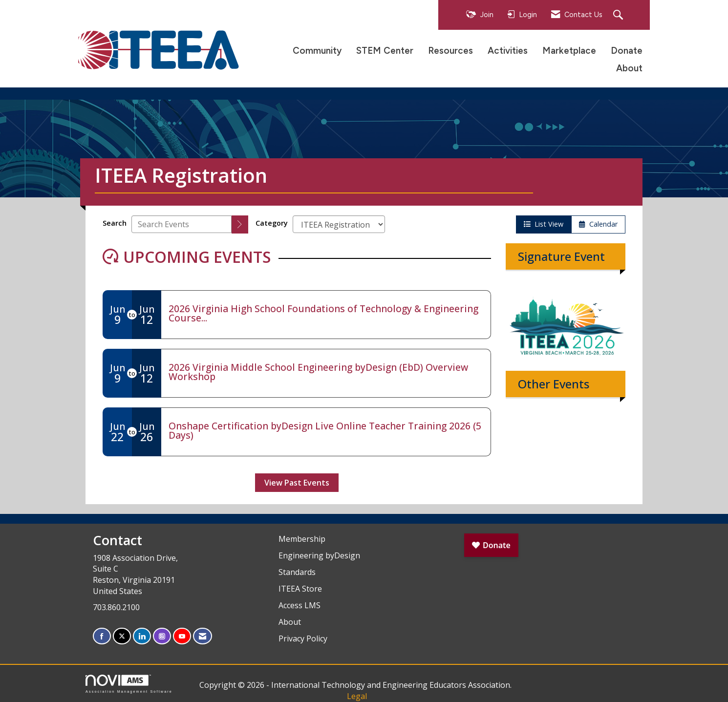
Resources (450, 51)
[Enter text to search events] (182, 224)
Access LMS (300, 605)
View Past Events (297, 483)
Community (317, 51)
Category (272, 223)
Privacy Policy (303, 638)
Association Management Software (129, 684)
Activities (508, 51)
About (629, 68)
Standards (297, 572)
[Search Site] (619, 15)
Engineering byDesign (319, 555)
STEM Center (385, 51)
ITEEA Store (300, 589)
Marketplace (569, 51)
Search (115, 223)
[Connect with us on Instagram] (162, 636)
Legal (357, 696)
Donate (627, 51)
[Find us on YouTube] (182, 636)
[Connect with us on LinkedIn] (142, 636)
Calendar (598, 224)
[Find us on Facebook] (102, 636)
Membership (302, 539)
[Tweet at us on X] (122, 636)
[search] (240, 224)
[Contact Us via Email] (203, 636)
